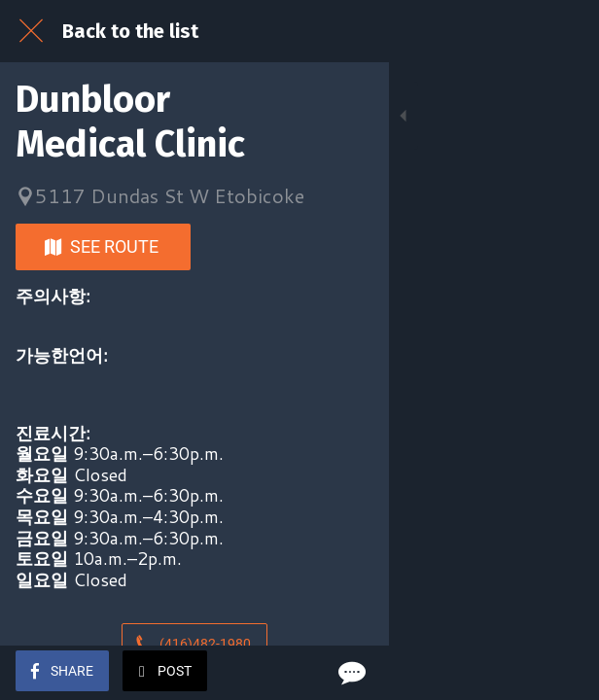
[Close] (31, 31)
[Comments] (560, 673)
